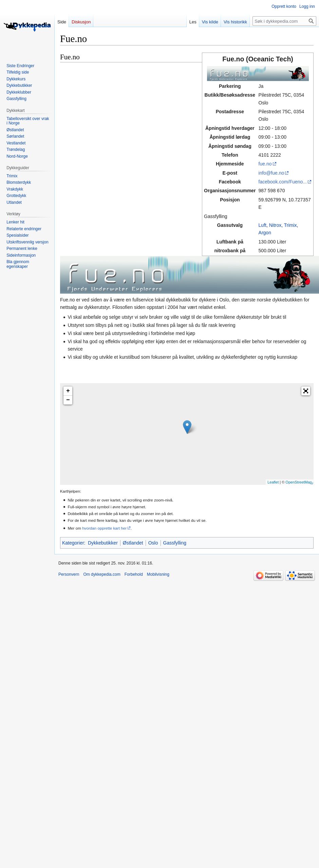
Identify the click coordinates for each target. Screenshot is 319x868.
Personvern (69, 574)
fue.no (265, 164)
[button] (306, 391)
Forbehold (134, 574)
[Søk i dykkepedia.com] (284, 21)
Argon (265, 233)
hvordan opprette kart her (104, 528)
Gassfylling (175, 543)
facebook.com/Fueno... (283, 182)
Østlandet (133, 543)
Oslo (153, 543)
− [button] (68, 400)
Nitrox (275, 225)
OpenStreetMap (299, 482)
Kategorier (73, 543)
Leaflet (273, 482)
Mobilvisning (158, 574)
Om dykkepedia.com (102, 574)
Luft (262, 225)
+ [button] (68, 391)
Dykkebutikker (103, 543)
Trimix (290, 225)
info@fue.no (271, 173)
